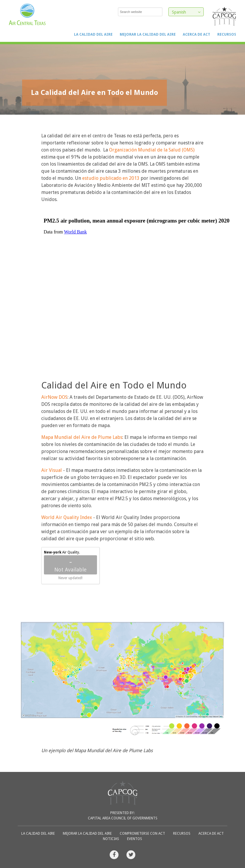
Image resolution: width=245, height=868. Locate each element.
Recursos (227, 34)
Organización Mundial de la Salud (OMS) (152, 150)
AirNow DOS (54, 397)
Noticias (111, 839)
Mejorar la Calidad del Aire (148, 34)
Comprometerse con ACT (142, 834)
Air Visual (52, 470)
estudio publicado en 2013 (111, 178)
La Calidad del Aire (93, 34)
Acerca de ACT (197, 34)
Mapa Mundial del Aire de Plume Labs (82, 437)
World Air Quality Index (67, 517)
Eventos (135, 839)
